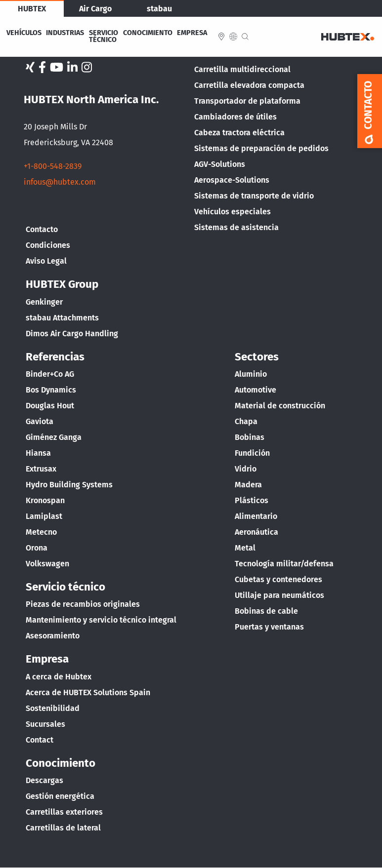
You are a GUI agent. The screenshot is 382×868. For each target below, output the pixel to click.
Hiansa (38, 453)
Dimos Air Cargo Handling (72, 334)
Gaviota (40, 421)
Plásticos (252, 500)
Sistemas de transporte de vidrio (254, 196)
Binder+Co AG (50, 374)
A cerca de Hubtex (59, 677)
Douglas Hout (50, 406)
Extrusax (41, 469)
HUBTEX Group (62, 284)
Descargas (44, 780)
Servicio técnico (65, 587)
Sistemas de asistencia (236, 227)
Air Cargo (95, 9)
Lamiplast (44, 516)
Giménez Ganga (54, 437)
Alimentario (256, 516)
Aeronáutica (256, 532)
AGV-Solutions (220, 164)
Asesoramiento (53, 636)
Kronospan (45, 500)
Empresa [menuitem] (192, 33)
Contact (40, 740)
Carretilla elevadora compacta (249, 85)
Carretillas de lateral (63, 828)
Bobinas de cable (266, 611)
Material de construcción (280, 406)
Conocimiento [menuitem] (148, 33)
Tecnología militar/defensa (284, 564)
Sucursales (45, 724)
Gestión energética (60, 796)
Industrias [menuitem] (65, 33)
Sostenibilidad (53, 708)
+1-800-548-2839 (53, 166)
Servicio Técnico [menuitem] (104, 37)
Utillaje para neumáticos (279, 595)
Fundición (252, 453)
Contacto (42, 229)
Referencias (55, 357)
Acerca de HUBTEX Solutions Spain (88, 692)
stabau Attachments (62, 318)
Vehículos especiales (233, 212)
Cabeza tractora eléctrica (239, 133)
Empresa (47, 659)
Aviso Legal (46, 261)
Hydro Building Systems (69, 485)
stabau (159, 9)
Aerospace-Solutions (232, 180)
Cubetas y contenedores (278, 579)
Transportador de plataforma (247, 101)
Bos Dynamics (51, 390)
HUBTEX (32, 9)
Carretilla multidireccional (242, 69)
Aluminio (251, 374)
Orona (37, 548)
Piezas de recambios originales (83, 604)
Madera (248, 485)
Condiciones (48, 245)
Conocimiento (61, 763)
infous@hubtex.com (60, 182)
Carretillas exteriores (64, 812)
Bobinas (250, 437)
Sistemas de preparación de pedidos (261, 148)
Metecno (41, 532)
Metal (245, 548)
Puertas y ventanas (269, 627)
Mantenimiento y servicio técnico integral (101, 620)
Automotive (255, 390)
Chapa (246, 421)
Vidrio (246, 469)
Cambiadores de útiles (235, 117)
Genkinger (44, 302)
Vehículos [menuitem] (24, 33)
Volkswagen (47, 564)
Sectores (257, 357)
